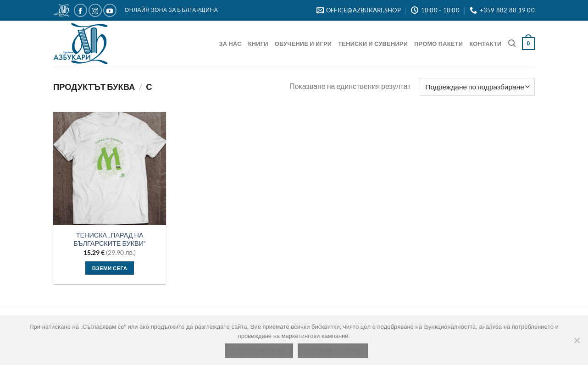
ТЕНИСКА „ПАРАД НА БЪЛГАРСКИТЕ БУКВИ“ (110, 239)
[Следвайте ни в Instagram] (95, 10)
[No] (577, 343)
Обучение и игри (303, 44)
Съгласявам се (259, 351)
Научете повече (333, 351)
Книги (258, 44)
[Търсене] (512, 43)
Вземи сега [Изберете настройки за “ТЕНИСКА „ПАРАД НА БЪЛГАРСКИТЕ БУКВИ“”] (110, 268)
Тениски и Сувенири (373, 44)
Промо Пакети (438, 44)
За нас (230, 44)
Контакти (485, 44)
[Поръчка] (477, 87)
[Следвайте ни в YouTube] (110, 10)
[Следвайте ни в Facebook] (80, 10)
